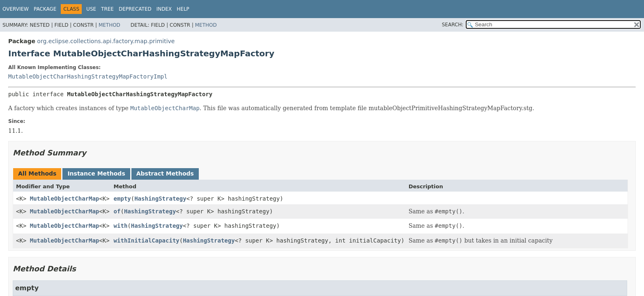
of (117, 211)
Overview (16, 9)
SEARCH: (453, 25)
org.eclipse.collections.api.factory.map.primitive (106, 41)
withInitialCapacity (147, 240)
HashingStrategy (160, 199)
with (121, 226)
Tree (107, 9)
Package (45, 9)
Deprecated (135, 9)
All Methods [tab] (37, 173)
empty (122, 199)
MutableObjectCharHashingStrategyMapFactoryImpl (88, 76)
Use (91, 9)
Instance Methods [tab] (96, 173)
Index (164, 9)
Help (183, 9)
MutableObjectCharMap (65, 199)
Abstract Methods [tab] (165, 173)
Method (109, 25)
